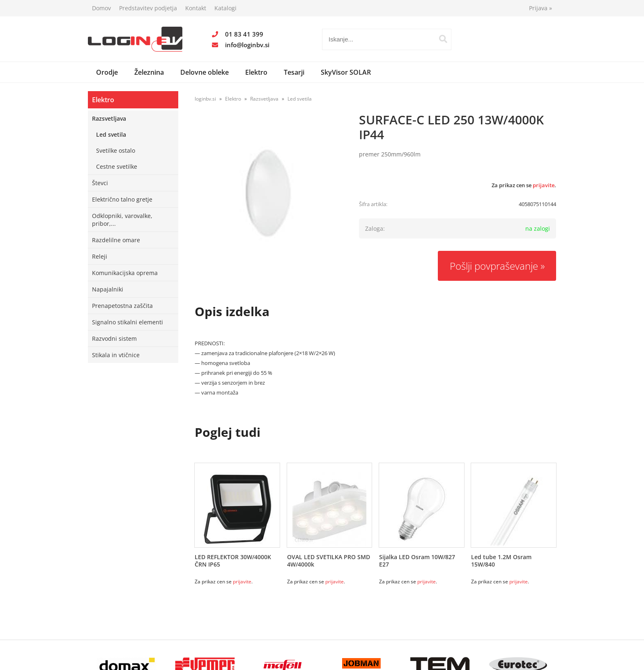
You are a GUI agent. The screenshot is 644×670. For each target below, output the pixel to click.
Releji (100, 256)
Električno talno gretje (122, 199)
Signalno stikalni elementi (128, 322)
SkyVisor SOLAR (346, 72)
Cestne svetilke (117, 166)
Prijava (540, 8)
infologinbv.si (247, 45)
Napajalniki (108, 289)
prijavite (544, 185)
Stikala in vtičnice (116, 355)
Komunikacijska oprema (125, 273)
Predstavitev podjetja (148, 8)
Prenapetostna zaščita (122, 306)
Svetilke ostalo (116, 150)
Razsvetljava (109, 118)
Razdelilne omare (116, 240)
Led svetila (111, 134)
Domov (101, 8)
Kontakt (196, 8)
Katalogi (225, 8)
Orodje (107, 72)
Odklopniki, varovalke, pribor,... (122, 220)
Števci (100, 183)
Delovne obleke (205, 72)
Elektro (256, 72)
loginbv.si (205, 99)
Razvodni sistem (114, 338)
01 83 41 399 (244, 34)
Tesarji (294, 72)
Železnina (149, 72)
